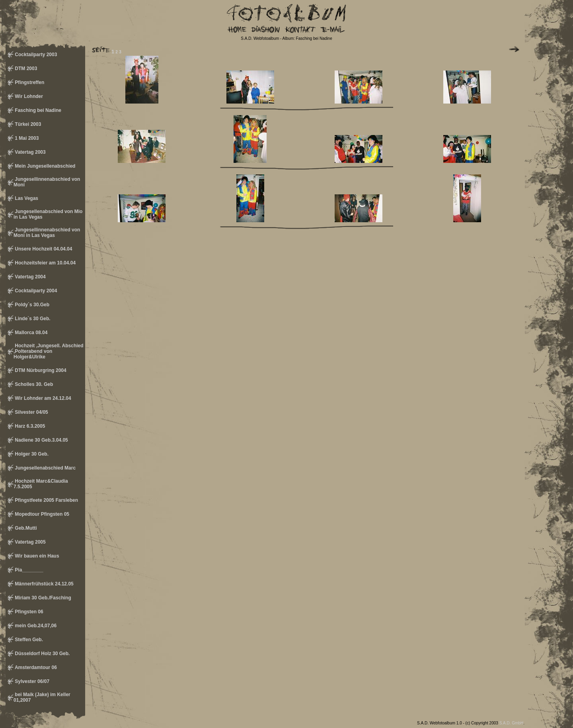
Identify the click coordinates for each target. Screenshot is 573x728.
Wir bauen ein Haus (36, 556)
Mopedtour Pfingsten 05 (41, 514)
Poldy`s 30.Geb (31, 305)
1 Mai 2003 (26, 138)
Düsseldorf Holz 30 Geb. (42, 654)
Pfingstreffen (29, 82)
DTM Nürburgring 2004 (40, 370)
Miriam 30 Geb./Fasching (42, 598)
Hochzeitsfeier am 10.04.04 (45, 263)
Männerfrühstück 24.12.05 (44, 584)
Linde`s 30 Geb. (32, 319)
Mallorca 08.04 (30, 333)
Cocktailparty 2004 (35, 291)
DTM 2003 (25, 68)
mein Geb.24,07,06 (35, 626)
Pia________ (28, 570)
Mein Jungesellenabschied (44, 166)
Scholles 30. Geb (33, 384)
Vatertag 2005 (30, 542)
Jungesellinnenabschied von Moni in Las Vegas (47, 233)
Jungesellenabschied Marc (45, 468)
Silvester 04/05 (31, 412)
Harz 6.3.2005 (29, 426)
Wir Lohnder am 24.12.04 (42, 398)
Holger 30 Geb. (31, 454)
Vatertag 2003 (30, 152)
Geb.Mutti (25, 528)
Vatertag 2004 (30, 277)
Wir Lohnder (28, 96)
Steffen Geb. (28, 640)
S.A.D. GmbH (512, 723)
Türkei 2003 (27, 124)
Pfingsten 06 (28, 612)
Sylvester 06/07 (31, 681)
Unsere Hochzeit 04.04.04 (43, 249)
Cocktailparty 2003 (35, 55)
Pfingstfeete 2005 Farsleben (46, 500)
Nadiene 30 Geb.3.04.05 (41, 440)
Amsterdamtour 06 (35, 667)
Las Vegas (26, 198)
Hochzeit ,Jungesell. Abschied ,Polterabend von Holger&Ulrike (49, 351)
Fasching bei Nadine (37, 110)
